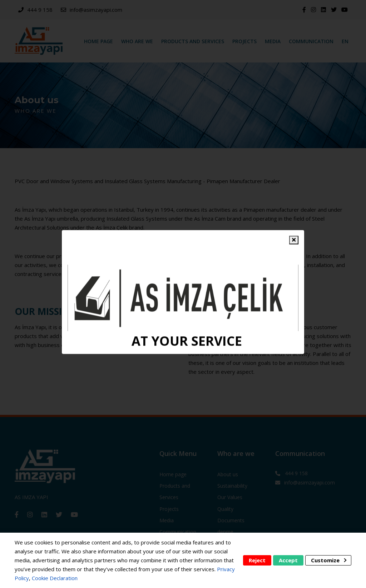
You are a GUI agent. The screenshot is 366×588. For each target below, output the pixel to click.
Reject (257, 560)
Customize (329, 560)
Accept (288, 560)
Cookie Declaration (55, 578)
